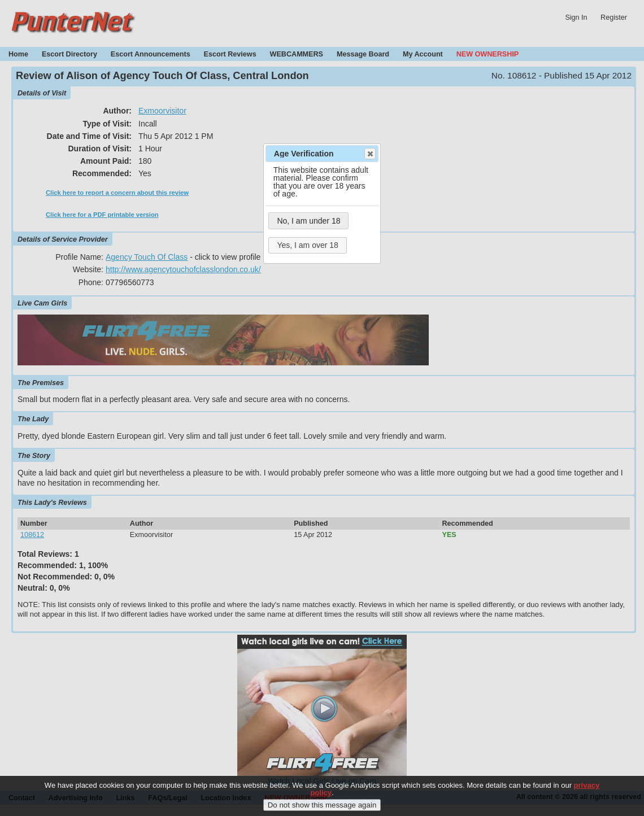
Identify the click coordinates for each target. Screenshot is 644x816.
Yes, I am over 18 (307, 245)
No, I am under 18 (308, 221)
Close (369, 154)
